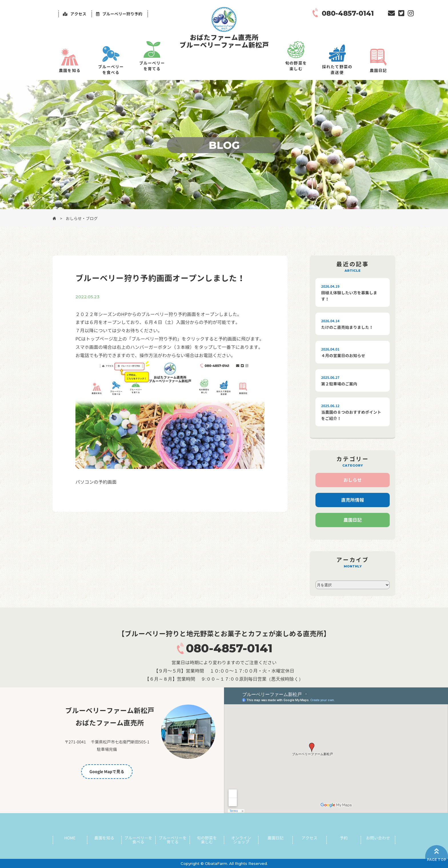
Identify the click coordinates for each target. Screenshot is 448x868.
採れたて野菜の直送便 (337, 70)
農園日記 (378, 70)
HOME (70, 838)
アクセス (309, 838)
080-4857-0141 (229, 648)
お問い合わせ (378, 838)
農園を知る (70, 70)
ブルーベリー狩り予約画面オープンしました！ (160, 278)
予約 (344, 838)
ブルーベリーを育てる (152, 66)
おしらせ (353, 480)
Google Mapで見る (107, 772)
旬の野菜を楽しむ (296, 66)
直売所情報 (353, 500)
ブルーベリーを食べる (111, 70)
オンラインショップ (241, 840)
